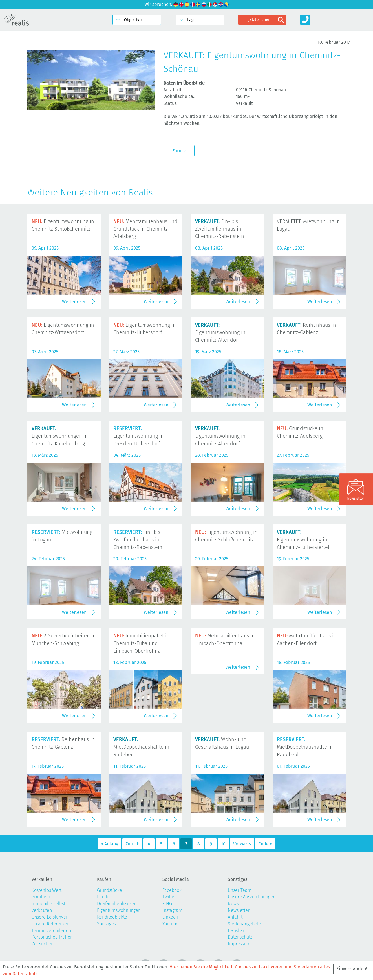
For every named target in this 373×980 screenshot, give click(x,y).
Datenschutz (240, 937)
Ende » (265, 844)
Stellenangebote (244, 924)
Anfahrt (235, 917)
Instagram (172, 910)
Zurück (179, 151)
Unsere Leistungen (50, 917)
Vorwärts (242, 844)
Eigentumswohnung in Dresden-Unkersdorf (139, 436)
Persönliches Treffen (52, 937)
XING (167, 904)
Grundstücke (110, 890)
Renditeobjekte (112, 917)
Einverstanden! (352, 969)
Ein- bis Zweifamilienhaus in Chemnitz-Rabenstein (220, 229)
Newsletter (239, 910)
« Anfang (109, 844)
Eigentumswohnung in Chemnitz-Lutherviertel (303, 540)
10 (223, 844)
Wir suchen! (43, 944)
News (233, 904)
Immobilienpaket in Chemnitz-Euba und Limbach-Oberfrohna (142, 643)
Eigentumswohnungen (119, 910)
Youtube (170, 924)
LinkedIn (171, 917)
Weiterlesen (74, 302)
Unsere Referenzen (51, 924)
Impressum (239, 944)
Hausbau (237, 931)
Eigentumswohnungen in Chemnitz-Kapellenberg (60, 436)
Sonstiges (106, 924)
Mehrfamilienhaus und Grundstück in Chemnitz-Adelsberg (145, 229)
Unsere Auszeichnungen (252, 897)
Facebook (172, 890)
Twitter (169, 897)
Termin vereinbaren (51, 931)
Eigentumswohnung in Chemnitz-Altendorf (220, 333)
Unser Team (240, 890)
